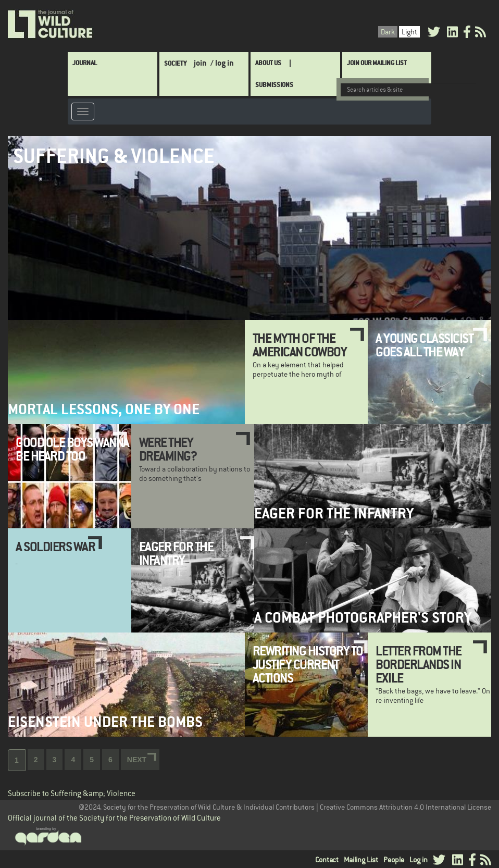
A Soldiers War (55, 547)
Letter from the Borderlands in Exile (419, 665)
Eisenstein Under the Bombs (105, 722)
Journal (85, 63)
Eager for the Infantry (334, 513)
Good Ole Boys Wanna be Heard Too (72, 449)
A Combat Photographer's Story (363, 618)
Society (175, 63)
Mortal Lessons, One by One (104, 409)
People (394, 860)
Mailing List (361, 860)
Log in (419, 860)
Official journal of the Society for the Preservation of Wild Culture (114, 818)
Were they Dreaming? (168, 449)
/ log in (222, 63)
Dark (388, 32)
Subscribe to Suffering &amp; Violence (72, 793)
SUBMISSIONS (274, 85)
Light (409, 32)
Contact (327, 860)
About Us (268, 63)
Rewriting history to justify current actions (308, 665)
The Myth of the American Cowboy (300, 345)
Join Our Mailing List (377, 63)
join (200, 63)
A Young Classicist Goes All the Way (424, 345)
